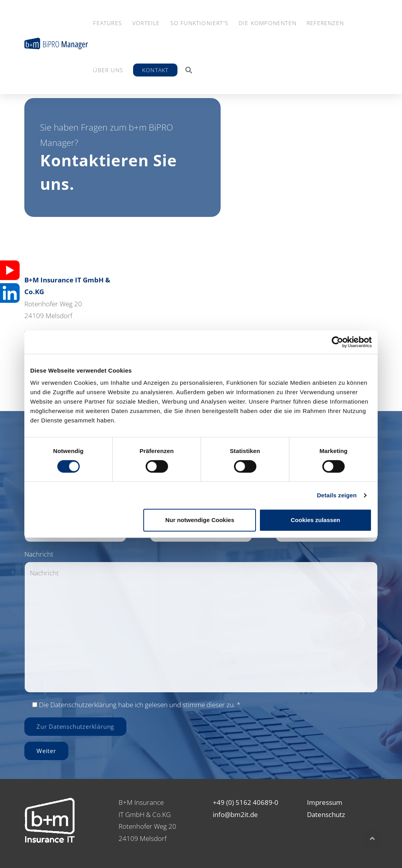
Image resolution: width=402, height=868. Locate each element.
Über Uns (108, 70)
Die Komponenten (268, 23)
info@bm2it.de (235, 814)
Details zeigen (337, 495)
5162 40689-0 (257, 802)
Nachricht (39, 554)
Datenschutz (326, 814)
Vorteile (146, 23)
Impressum (325, 802)
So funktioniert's (199, 23)
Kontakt (155, 70)
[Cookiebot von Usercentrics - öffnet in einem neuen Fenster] (337, 342)
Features (108, 23)
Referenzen (325, 23)
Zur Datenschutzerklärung (75, 726)
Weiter (46, 751)
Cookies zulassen (316, 520)
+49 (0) (223, 802)
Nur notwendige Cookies (200, 520)
